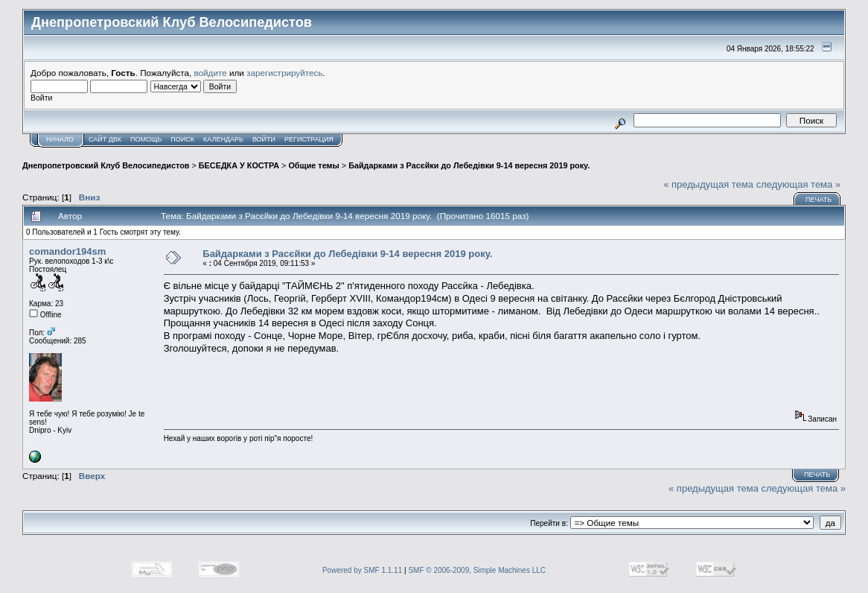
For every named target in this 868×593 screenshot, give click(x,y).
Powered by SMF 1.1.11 (362, 570)
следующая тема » (799, 184)
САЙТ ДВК (105, 139)
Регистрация (309, 139)
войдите (211, 73)
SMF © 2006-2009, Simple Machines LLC (477, 570)
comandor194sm (67, 251)
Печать (818, 200)
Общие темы (313, 165)
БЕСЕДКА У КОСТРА (239, 165)
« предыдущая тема (708, 184)
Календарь (223, 139)
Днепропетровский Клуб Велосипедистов (106, 165)
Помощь (146, 139)
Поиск (182, 139)
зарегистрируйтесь (284, 73)
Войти (264, 139)
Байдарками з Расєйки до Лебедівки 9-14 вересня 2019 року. (469, 165)
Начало (60, 139)
